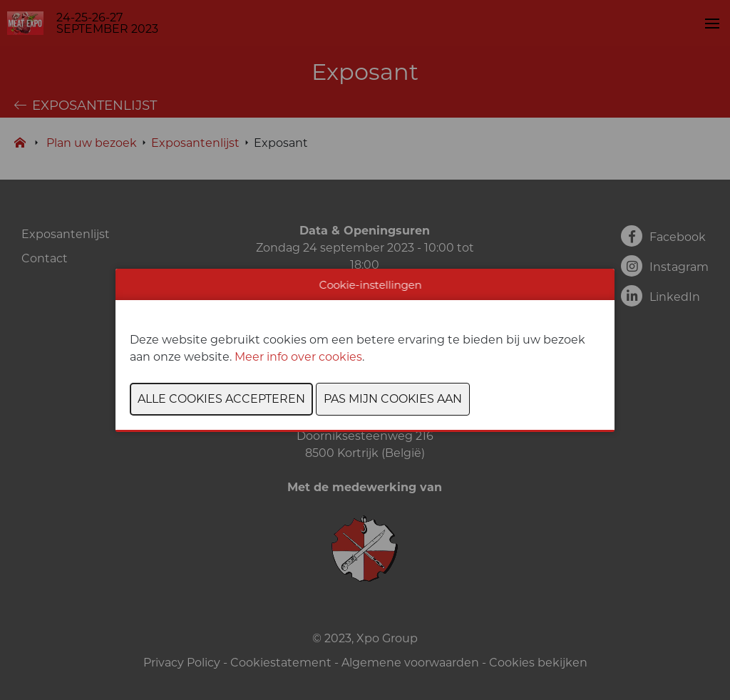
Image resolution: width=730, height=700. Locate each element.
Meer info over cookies (298, 357)
